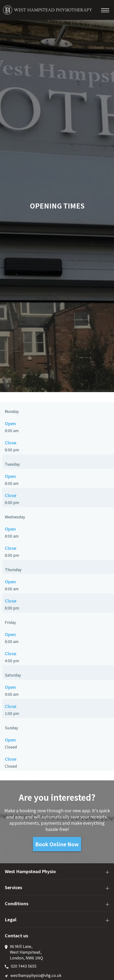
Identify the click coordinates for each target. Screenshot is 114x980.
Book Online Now (57, 844)
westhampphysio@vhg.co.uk (36, 975)
